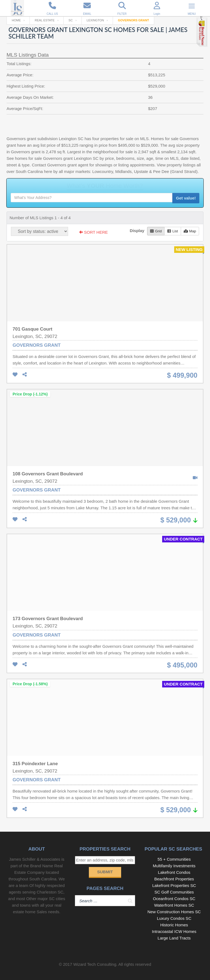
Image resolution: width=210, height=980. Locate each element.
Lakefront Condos (174, 872)
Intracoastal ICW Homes (174, 931)
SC (71, 20)
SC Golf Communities (174, 892)
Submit (105, 872)
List (173, 231)
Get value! (186, 198)
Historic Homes (174, 925)
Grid (156, 231)
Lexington (95, 20)
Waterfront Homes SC (174, 905)
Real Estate (45, 20)
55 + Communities (174, 859)
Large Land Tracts (174, 938)
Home (16, 20)
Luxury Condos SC (174, 918)
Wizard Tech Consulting (95, 964)
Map (190, 231)
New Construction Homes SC (174, 912)
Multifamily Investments (174, 866)
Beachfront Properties (174, 879)
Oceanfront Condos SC (174, 899)
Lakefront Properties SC (174, 885)
